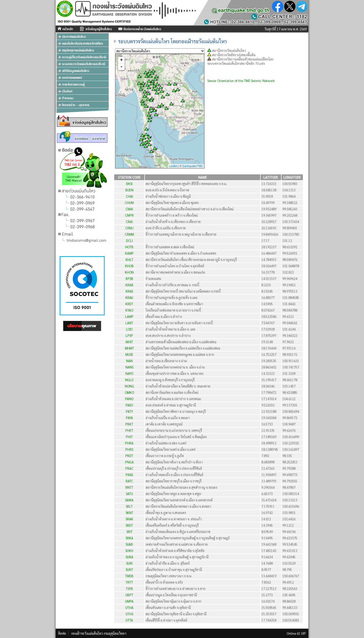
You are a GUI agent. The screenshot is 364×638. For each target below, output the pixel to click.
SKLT (129, 506)
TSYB (129, 589)
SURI (129, 563)
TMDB (129, 576)
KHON (129, 272)
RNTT (129, 487)
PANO (129, 399)
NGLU (129, 380)
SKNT (129, 513)
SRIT (129, 532)
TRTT (129, 582)
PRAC (129, 468)
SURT (129, 570)
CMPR (129, 215)
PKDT (129, 456)
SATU (129, 494)
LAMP (129, 316)
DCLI (129, 241)
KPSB (129, 279)
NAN (129, 361)
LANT (129, 323)
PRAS (129, 475)
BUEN (129, 190)
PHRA (129, 443)
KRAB (129, 285)
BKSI (129, 184)
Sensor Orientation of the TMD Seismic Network (241, 81)
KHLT (129, 260)
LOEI (129, 329)
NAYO (129, 373)
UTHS (129, 614)
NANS (129, 367)
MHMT (129, 348)
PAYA (129, 418)
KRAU (129, 297)
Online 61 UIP (296, 633)
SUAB (129, 544)
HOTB (129, 247)
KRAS (129, 291)
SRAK (129, 519)
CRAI (129, 222)
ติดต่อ (62, 633)
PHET (129, 430)
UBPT (129, 595)
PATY (129, 411)
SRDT (129, 525)
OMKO (129, 392)
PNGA (129, 462)
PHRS (129, 449)
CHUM (129, 203)
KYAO (129, 310)
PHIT (129, 437)
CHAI (129, 196)
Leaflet (173, 166)
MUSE (129, 354)
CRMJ (129, 228)
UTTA (129, 620)
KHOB (129, 266)
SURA (129, 557)
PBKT (129, 424)
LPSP (129, 335)
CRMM (129, 234)
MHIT (129, 342)
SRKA (129, 538)
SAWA (129, 500)
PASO (129, 405)
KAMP (129, 253)
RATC (129, 481)
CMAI (129, 209)
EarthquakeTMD (193, 166)
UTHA (129, 608)
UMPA (129, 601)
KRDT (129, 304)
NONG (129, 386)
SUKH (129, 551)
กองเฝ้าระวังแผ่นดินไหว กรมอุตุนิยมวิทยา (99, 633)
